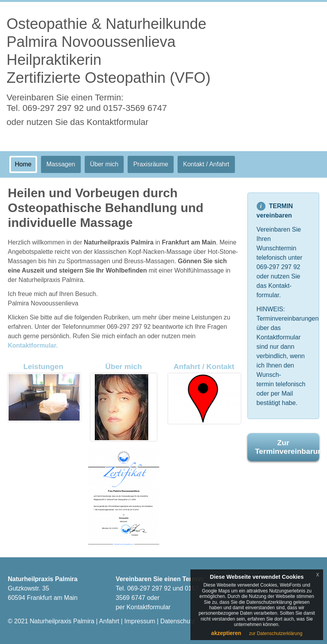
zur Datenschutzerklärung (276, 633)
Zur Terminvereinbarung (287, 447)
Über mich (104, 164)
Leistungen (43, 367)
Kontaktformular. (33, 345)
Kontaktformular (148, 607)
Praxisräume (151, 164)
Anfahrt (109, 621)
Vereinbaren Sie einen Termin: (87, 103)
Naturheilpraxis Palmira (62, 621)
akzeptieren (226, 633)
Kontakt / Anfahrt (206, 164)
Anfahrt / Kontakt (204, 367)
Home (23, 164)
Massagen (61, 164)
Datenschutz (178, 621)
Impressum (140, 621)
